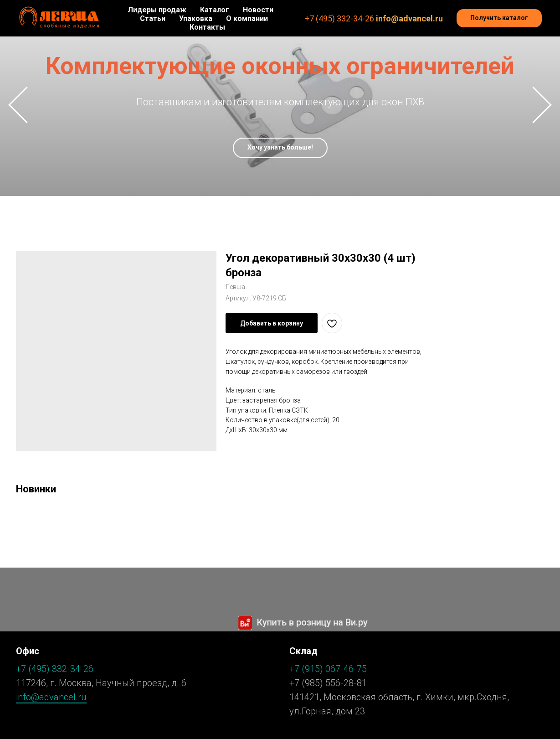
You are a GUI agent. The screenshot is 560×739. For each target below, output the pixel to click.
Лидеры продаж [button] (157, 10)
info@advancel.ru (409, 18)
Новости (258, 10)
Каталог (215, 10)
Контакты (207, 27)
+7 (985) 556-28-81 (328, 683)
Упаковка (196, 18)
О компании (247, 18)
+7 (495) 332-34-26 (339, 18)
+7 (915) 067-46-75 (328, 669)
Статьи (153, 18)
